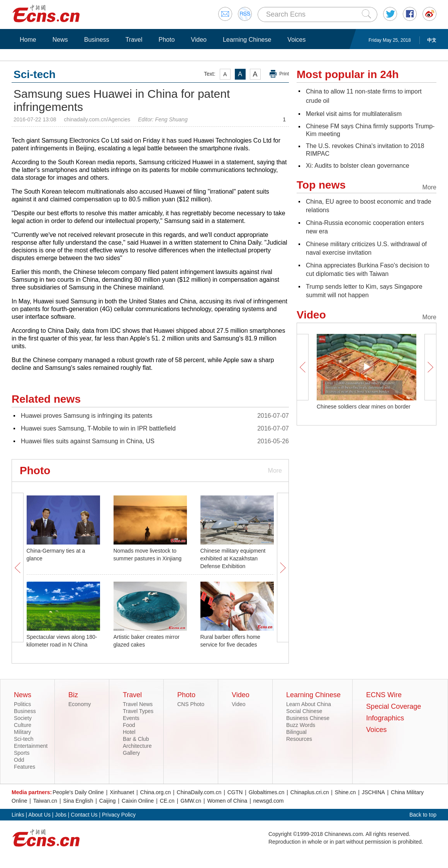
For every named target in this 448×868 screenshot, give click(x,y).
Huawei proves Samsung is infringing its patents (87, 416)
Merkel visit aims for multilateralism (354, 114)
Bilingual (296, 732)
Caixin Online (138, 801)
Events (131, 718)
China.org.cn (155, 792)
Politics (22, 704)
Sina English (78, 801)
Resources (299, 739)
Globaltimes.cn (267, 792)
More (275, 471)
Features (25, 767)
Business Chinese (308, 718)
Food (129, 725)
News (60, 40)
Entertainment (31, 746)
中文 (432, 40)
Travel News (138, 704)
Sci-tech (24, 739)
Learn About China (309, 704)
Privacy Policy (119, 815)
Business (97, 40)
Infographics (385, 718)
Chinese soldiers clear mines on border (364, 407)
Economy (80, 704)
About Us (39, 815)
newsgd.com (269, 801)
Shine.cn (345, 792)
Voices (296, 40)
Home (28, 40)
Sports (22, 753)
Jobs (61, 815)
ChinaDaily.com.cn (199, 792)
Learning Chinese (247, 40)
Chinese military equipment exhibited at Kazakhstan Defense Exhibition (233, 558)
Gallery (131, 753)
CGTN (235, 792)
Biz (73, 695)
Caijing (108, 801)
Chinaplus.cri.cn (310, 792)
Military (22, 732)
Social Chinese (304, 711)
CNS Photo (191, 704)
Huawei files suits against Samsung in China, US (88, 441)
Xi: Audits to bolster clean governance (358, 166)
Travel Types (138, 711)
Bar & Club (136, 739)
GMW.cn (191, 801)
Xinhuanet (122, 792)
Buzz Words (301, 725)
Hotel (129, 732)
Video (199, 40)
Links (18, 815)
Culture (23, 725)
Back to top (423, 815)
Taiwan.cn (45, 801)
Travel (134, 40)
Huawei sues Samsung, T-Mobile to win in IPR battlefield (98, 428)
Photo (166, 40)
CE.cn (167, 801)
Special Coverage (394, 706)
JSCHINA (373, 792)
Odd (19, 760)
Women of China (227, 801)
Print (284, 74)
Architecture (137, 746)
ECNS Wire (384, 695)
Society (23, 718)
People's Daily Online (78, 792)
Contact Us (84, 815)
